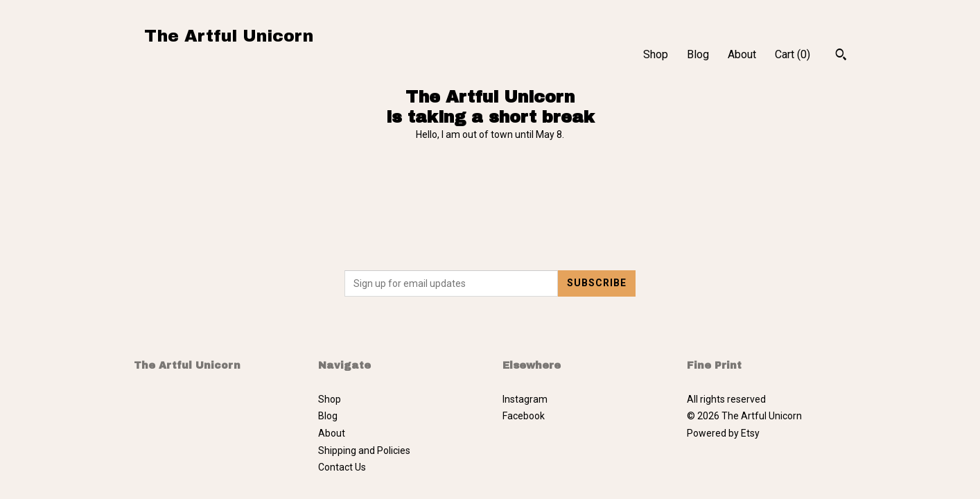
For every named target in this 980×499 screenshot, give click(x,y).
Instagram (525, 399)
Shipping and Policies (364, 450)
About (742, 54)
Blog (698, 54)
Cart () (793, 54)
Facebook (524, 416)
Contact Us (342, 467)
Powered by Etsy (723, 433)
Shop (656, 54)
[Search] (841, 56)
